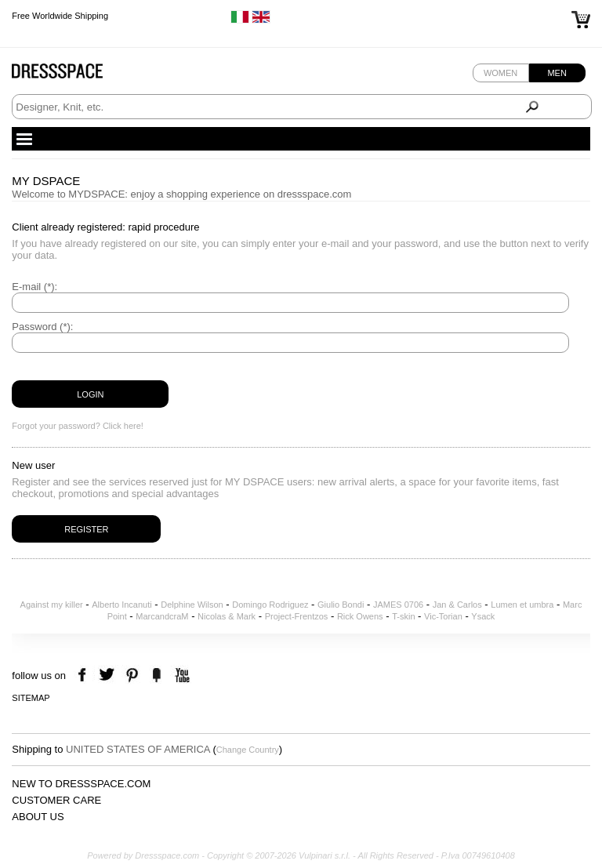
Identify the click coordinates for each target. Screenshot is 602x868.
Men (557, 73)
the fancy (156, 676)
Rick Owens (360, 616)
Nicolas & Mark (227, 616)
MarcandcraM (162, 616)
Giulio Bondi (341, 605)
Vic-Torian (443, 616)
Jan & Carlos (457, 605)
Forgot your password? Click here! (78, 426)
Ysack (483, 616)
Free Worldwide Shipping (60, 16)
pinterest (132, 676)
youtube (181, 676)
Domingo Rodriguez (270, 605)
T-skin (403, 616)
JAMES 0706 (398, 605)
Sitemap (31, 698)
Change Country (248, 750)
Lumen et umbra (522, 605)
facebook (84, 676)
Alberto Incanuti (121, 605)
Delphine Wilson (192, 605)
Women (500, 73)
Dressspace (72, 75)
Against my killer (52, 605)
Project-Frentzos (297, 616)
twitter (109, 676)
